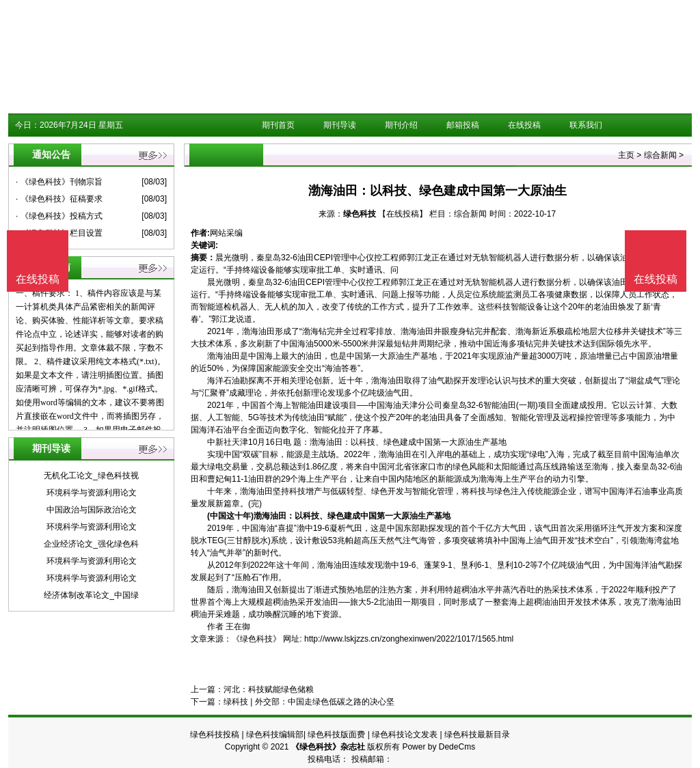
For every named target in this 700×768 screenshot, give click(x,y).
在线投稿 (524, 125)
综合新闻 (660, 155)
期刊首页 (278, 125)
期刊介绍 (401, 125)
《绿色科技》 (256, 639)
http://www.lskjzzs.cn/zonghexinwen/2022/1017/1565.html (409, 639)
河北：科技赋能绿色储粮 (269, 689)
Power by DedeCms (439, 747)
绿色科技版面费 (336, 735)
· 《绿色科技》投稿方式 (59, 216)
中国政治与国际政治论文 (92, 510)
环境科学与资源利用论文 (92, 493)
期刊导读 (340, 125)
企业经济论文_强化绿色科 (91, 544)
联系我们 (586, 125)
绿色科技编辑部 (275, 735)
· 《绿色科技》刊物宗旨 (59, 182)
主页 (626, 155)
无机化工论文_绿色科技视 (91, 476)
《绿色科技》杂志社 (328, 747)
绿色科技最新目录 (477, 735)
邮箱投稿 (463, 125)
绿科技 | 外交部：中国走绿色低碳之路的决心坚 (309, 702)
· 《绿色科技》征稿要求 (59, 199)
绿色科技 (360, 214)
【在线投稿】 (403, 214)
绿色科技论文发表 (405, 735)
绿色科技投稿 (215, 735)
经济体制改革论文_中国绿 (91, 595)
